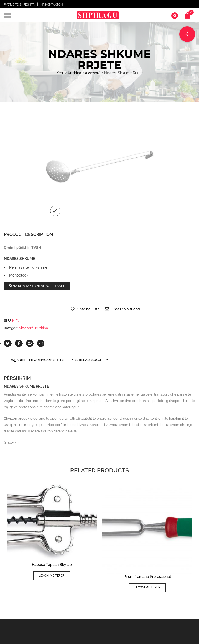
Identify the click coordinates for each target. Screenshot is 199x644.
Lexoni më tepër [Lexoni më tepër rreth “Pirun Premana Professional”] (147, 587)
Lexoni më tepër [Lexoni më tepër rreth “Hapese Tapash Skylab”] (52, 576)
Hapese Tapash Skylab (52, 565)
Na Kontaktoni (52, 5)
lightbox (55, 211)
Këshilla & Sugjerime (91, 360)
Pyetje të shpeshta (19, 5)
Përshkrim (15, 360)
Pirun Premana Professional (147, 577)
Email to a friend (126, 309)
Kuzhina (75, 73)
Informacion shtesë (47, 360)
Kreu (60, 73)
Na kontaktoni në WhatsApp (37, 286)
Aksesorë (93, 73)
